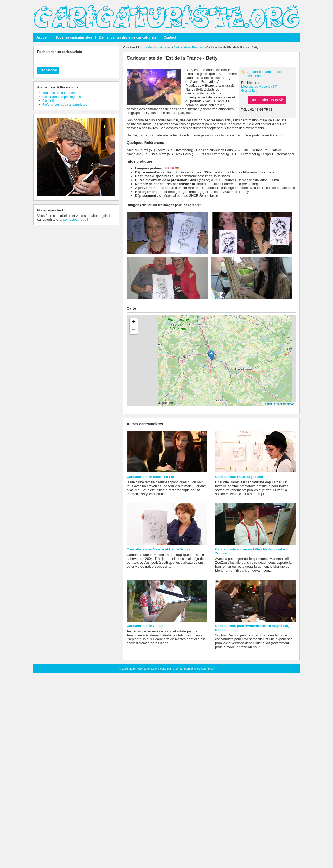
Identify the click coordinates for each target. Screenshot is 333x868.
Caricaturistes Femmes (188, 47)
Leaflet (268, 404)
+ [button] (134, 322)
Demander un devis (267, 100)
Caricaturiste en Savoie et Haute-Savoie (159, 549)
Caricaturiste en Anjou (145, 626)
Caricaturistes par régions (62, 97)
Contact (170, 37)
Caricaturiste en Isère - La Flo (150, 477)
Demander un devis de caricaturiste (128, 37)
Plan (211, 669)
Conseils (49, 101)
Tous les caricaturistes (74, 37)
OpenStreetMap (284, 404)
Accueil (42, 37)
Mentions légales (195, 669)
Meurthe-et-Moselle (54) (259, 87)
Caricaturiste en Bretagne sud (239, 477)
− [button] (134, 330)
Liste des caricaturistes (156, 47)
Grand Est (249, 90)
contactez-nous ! (76, 220)
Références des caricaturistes (65, 104)
